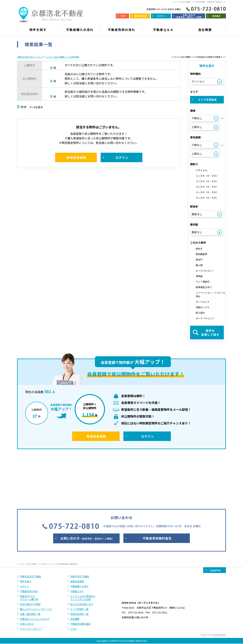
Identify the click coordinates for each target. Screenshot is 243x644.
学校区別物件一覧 (79, 564)
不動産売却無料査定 (80, 574)
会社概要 (75, 569)
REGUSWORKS (220, 585)
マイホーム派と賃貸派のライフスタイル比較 (83, 547)
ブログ (74, 579)
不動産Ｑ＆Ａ (77, 541)
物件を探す (26, 531)
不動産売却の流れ (29, 541)
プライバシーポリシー (31, 579)
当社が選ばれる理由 (30, 554)
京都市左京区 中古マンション (30, 57)
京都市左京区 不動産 (30, 526)
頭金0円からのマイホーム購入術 (29, 547)
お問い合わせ (27, 574)
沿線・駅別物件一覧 (30, 564)
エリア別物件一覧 (79, 559)
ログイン (24, 536)
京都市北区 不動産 (80, 526)
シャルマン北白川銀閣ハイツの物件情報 (62, 57)
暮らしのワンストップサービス (36, 559)
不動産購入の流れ (79, 536)
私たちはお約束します (82, 554)
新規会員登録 (77, 531)
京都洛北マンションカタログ (35, 569)
